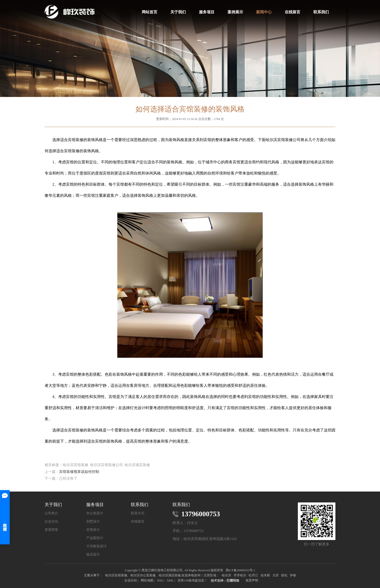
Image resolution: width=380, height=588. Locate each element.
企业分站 (131, 580)
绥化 (284, 575)
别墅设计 (93, 522)
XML (170, 580)
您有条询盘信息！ (193, 580)
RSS (160, 580)
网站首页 (150, 12)
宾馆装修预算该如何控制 (79, 472)
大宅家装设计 (96, 546)
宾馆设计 (93, 530)
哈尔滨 (226, 575)
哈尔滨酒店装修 (170, 575)
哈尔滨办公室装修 (143, 575)
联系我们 (321, 12)
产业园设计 (95, 538)
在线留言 (293, 12)
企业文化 (51, 522)
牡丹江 (253, 575)
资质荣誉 (51, 530)
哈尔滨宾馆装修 (116, 575)
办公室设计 (95, 513)
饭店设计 (93, 555)
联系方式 (138, 513)
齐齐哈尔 (240, 575)
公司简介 (51, 513)
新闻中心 (264, 12)
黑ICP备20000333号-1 (240, 570)
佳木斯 (265, 575)
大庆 (276, 575)
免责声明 (252, 580)
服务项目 (207, 12)
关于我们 (178, 12)
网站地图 (147, 580)
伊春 (293, 575)
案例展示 (235, 12)
